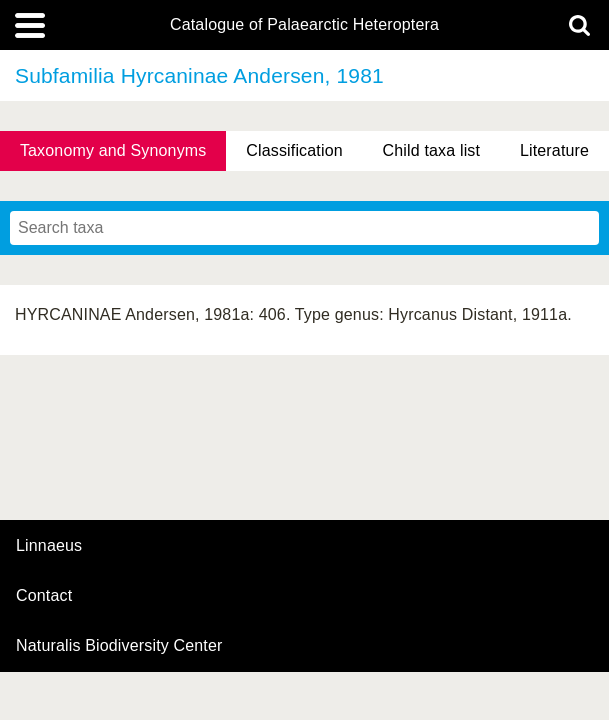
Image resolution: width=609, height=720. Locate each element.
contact (44, 595)
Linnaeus (49, 546)
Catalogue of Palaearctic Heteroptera (304, 25)
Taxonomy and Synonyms (113, 150)
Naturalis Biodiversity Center (119, 646)
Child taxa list (432, 150)
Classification (294, 150)
